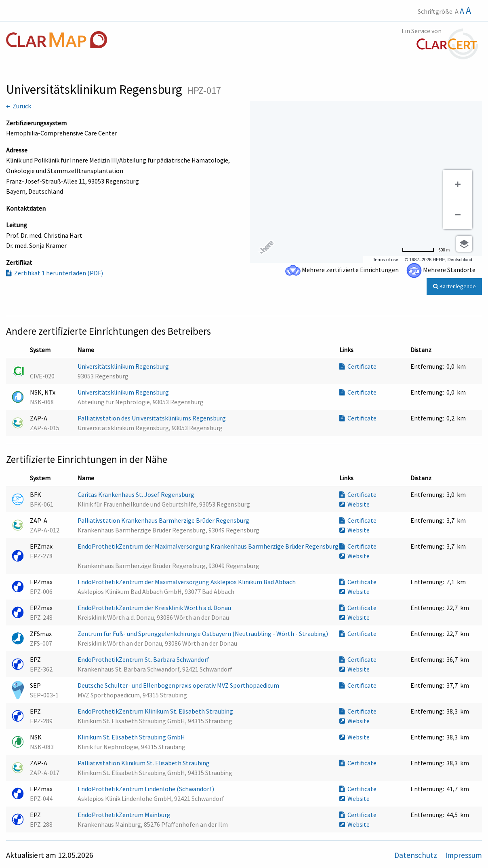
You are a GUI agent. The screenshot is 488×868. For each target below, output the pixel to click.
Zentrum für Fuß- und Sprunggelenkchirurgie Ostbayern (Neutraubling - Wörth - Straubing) (203, 634)
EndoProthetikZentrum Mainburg (125, 815)
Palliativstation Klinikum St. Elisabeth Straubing (144, 763)
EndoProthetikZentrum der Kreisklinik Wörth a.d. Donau (155, 608)
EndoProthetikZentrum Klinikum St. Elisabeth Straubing (156, 711)
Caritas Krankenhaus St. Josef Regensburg (137, 494)
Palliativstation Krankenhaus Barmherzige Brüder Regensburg (164, 520)
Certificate (358, 366)
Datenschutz (416, 855)
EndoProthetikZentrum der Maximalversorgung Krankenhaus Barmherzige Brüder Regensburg (208, 546)
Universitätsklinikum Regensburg (124, 366)
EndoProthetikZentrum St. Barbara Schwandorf (144, 659)
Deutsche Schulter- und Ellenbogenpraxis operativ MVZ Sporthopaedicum (179, 685)
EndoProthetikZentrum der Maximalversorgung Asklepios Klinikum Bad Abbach (187, 582)
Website (354, 504)
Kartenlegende (454, 286)
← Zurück (19, 106)
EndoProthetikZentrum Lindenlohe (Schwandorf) (146, 789)
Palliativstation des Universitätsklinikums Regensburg (152, 418)
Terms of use (386, 260)
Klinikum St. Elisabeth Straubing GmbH (132, 737)
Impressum (464, 855)
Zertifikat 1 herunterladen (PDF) (55, 273)
